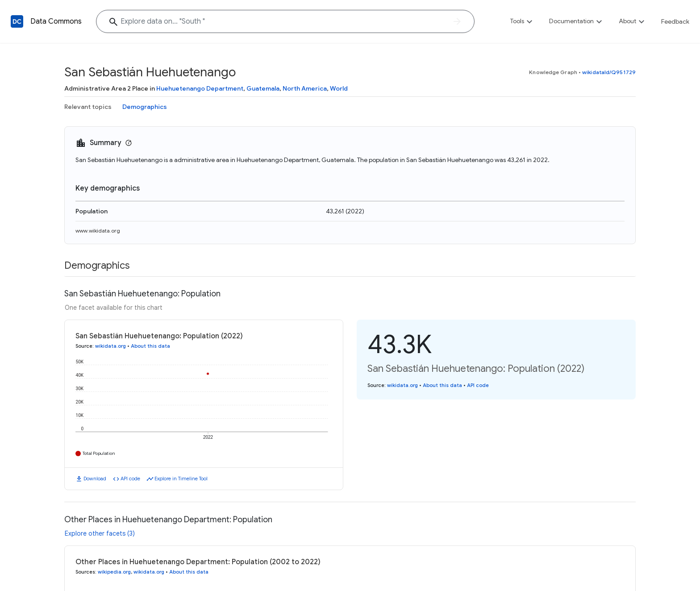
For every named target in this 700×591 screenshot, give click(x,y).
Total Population (99, 453)
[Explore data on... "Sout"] (285, 21)
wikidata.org (110, 346)
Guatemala (263, 88)
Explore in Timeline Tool (181, 479)
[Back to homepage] (17, 21)
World (339, 88)
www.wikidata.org (98, 231)
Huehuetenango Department (200, 88)
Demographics (145, 107)
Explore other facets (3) (100, 533)
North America (305, 88)
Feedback (675, 21)
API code (130, 479)
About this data (150, 346)
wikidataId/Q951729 (609, 72)
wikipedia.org (114, 572)
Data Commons (56, 21)
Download (95, 479)
